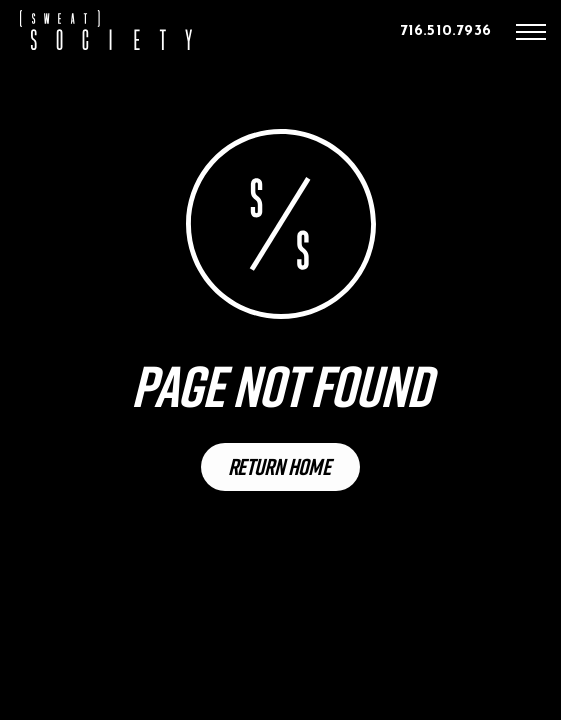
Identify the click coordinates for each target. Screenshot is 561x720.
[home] (106, 30)
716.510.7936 (445, 31)
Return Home (279, 466)
